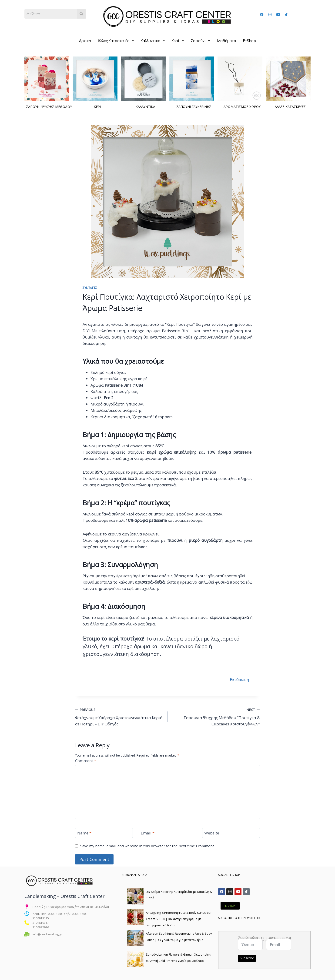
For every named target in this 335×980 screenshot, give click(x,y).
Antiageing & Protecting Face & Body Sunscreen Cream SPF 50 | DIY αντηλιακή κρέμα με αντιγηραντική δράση (179, 919)
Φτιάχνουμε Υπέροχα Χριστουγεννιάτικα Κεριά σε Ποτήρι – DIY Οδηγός (119, 717)
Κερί (178, 41)
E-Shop (250, 41)
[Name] (104, 833)
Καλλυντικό (153, 41)
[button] (116, 41)
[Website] (231, 833)
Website (212, 833)
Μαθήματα (227, 41)
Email (148, 833)
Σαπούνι (201, 41)
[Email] (167, 833)
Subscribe (247, 958)
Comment (86, 761)
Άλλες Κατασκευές (116, 41)
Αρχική (85, 41)
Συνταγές (90, 288)
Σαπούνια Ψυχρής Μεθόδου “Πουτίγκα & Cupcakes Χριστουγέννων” (216, 717)
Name (84, 833)
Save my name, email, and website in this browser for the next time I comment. (147, 846)
